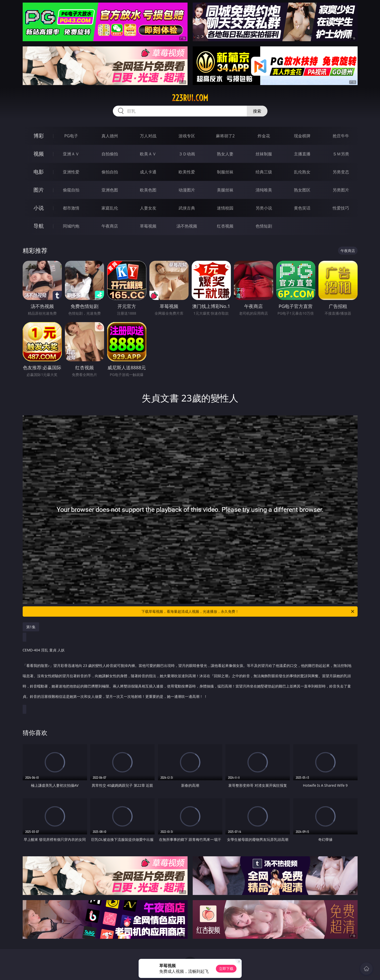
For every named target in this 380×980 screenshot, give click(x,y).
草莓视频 (148, 226)
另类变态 (341, 172)
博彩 (39, 136)
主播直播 (302, 154)
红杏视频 (225, 226)
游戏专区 (187, 136)
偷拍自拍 (110, 172)
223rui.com (190, 98)
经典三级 (264, 172)
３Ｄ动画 (187, 154)
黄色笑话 (302, 208)
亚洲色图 (110, 190)
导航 (39, 226)
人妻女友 (148, 208)
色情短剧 (264, 226)
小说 (39, 208)
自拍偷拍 (110, 154)
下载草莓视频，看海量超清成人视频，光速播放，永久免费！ (248, 612)
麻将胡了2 (225, 136)
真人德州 (110, 136)
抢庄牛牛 (341, 136)
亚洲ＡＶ (71, 154)
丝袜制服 (264, 154)
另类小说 (264, 208)
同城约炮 (71, 226)
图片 (39, 190)
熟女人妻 (225, 154)
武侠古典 (187, 208)
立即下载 (226, 969)
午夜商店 (110, 226)
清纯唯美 (264, 190)
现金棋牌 (302, 136)
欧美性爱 (187, 172)
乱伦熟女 (302, 172)
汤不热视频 (187, 226)
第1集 (31, 627)
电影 (39, 172)
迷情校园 (225, 208)
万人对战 (148, 136)
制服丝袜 (225, 172)
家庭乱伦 (110, 208)
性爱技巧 (341, 208)
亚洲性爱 (71, 172)
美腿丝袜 (225, 190)
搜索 (257, 111)
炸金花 (264, 136)
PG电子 (71, 136)
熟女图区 (302, 190)
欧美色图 (148, 190)
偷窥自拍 (71, 190)
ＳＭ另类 (341, 154)
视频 (39, 154)
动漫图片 (187, 190)
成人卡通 (148, 172)
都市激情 (71, 208)
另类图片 (341, 190)
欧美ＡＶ (148, 154)
